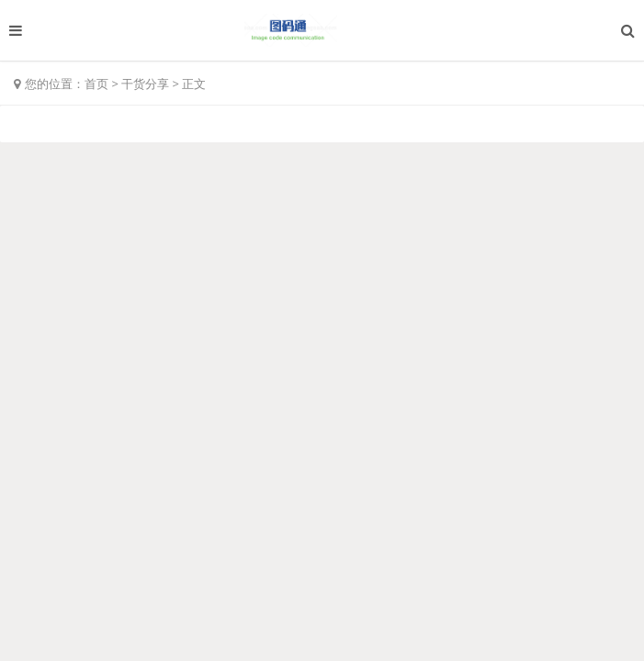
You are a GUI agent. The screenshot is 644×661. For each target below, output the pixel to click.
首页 (96, 84)
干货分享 (145, 84)
